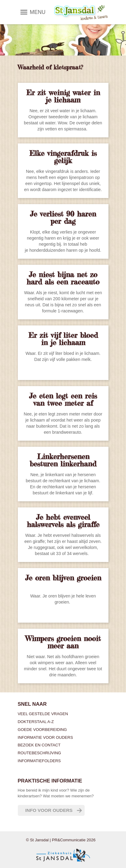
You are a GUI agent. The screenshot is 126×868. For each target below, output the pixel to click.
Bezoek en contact (39, 745)
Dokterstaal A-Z (36, 722)
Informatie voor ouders (45, 737)
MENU (38, 12)
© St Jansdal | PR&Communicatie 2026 (61, 840)
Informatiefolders (39, 761)
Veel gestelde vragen (43, 714)
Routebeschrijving (40, 753)
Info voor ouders (49, 810)
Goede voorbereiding (42, 730)
